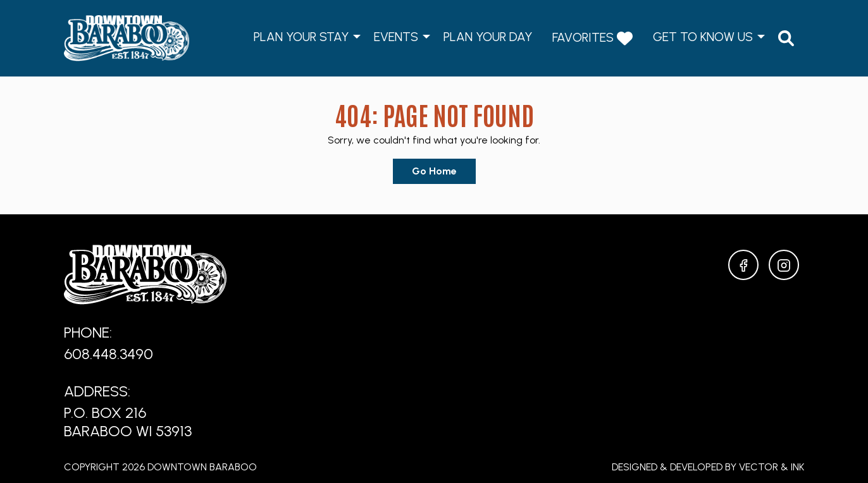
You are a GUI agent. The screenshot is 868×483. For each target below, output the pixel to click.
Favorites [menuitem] (592, 38)
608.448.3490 (108, 354)
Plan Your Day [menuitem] (488, 37)
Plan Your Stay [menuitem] (301, 37)
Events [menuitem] (396, 37)
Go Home (434, 171)
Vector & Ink (772, 467)
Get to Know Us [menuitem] (703, 37)
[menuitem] (786, 38)
